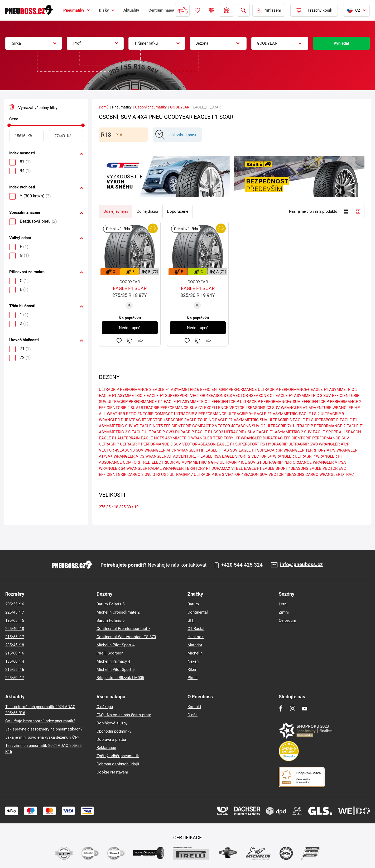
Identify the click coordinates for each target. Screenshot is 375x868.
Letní (283, 604)
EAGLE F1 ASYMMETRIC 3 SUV (303, 396)
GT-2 (156, 475)
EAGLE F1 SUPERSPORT (168, 396)
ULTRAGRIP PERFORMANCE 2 (319, 426)
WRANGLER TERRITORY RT (187, 468)
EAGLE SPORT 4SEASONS (285, 468)
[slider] (9, 125)
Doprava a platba (111, 739)
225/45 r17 (15, 612)
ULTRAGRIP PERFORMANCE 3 (125, 390)
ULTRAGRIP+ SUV (240, 432)
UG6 (165, 475)
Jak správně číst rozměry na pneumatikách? (44, 729)
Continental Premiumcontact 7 (123, 629)
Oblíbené (197, 10)
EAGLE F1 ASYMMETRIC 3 (122, 396)
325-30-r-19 (129, 507)
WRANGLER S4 (112, 468)
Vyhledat (341, 43)
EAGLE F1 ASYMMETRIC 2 (187, 402)
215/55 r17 (15, 637)
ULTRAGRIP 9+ (240, 414)
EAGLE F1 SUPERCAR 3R (261, 450)
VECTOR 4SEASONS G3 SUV (255, 408)
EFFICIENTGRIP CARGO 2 (121, 475)
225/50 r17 (15, 678)
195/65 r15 (15, 620)
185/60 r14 (15, 661)
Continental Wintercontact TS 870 (126, 637)
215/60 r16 (15, 653)
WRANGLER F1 (329, 456)
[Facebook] (281, 708)
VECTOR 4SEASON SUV (246, 475)
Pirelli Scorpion (110, 653)
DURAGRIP (184, 432)
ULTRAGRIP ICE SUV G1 (241, 462)
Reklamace (106, 748)
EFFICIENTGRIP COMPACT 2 (189, 426)
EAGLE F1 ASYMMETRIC (276, 414)
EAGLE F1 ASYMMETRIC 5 (334, 390)
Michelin (195, 653)
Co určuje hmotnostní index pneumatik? (40, 721)
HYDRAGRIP (277, 444)
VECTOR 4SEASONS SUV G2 (240, 426)
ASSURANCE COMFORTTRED (125, 462)
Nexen (193, 661)
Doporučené (178, 211)
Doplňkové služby (112, 723)
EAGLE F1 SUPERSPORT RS (241, 444)
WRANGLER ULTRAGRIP (294, 456)
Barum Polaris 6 (110, 620)
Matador (195, 645)
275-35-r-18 (109, 507)
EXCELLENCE (216, 408)
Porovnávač (211, 10)
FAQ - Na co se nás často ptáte (124, 715)
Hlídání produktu (140, 341)
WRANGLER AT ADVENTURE (306, 408)
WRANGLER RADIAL (144, 468)
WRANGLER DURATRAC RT (123, 420)
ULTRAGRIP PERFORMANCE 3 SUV (151, 444)
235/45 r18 (15, 645)
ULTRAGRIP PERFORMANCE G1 (135, 402)
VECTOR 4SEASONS (165, 420)
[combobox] (34, 43)
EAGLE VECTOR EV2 (328, 468)
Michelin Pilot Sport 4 (116, 645)
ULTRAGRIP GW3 (303, 444)
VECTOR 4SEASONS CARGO (293, 475)
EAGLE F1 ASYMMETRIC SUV (241, 420)
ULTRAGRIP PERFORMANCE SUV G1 (171, 408)
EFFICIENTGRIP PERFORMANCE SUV (316, 438)
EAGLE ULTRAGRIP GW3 (153, 432)
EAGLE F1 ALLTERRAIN (119, 438)
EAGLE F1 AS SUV (222, 450)
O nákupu (105, 707)
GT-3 (215, 462)
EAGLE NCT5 (151, 426)
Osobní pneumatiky (151, 107)
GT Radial (196, 629)
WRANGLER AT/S (129, 456)
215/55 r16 (15, 670)
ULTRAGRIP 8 (280, 420)
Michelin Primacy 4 (113, 661)
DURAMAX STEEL (227, 468)
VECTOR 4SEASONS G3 (211, 396)
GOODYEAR (180, 107)
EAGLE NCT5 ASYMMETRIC (165, 438)
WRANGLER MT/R (160, 450)
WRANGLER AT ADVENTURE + (172, 456)
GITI (191, 620)
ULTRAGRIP (109, 444)
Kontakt (194, 707)
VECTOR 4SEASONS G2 (254, 396)
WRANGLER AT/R (334, 444)
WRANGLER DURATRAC (262, 438)
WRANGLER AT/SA (329, 462)
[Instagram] (293, 708)
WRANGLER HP (191, 450)
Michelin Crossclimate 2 (118, 612)
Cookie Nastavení (112, 772)
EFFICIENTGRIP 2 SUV (119, 408)
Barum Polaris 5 (110, 604)
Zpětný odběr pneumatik (118, 756)
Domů (104, 107)
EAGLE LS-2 (309, 414)
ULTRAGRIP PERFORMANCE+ (284, 390)
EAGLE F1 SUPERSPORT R (316, 420)
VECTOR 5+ (262, 456)
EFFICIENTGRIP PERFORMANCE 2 (331, 402)
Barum (193, 604)
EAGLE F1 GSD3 (209, 432)
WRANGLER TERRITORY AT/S (309, 450)
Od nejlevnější (116, 211)
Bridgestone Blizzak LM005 (120, 678)
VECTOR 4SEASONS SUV (121, 450)
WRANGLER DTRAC (337, 475)
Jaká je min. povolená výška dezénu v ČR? (42, 737)
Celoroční (287, 620)
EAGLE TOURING (199, 420)
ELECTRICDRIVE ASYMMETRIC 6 (181, 462)
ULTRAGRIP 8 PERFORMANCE (200, 414)
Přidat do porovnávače (130, 341)
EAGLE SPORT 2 (236, 456)
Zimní (284, 612)
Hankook (196, 637)
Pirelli (193, 678)
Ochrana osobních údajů (118, 764)
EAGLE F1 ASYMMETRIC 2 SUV (284, 432)
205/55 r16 (15, 604)
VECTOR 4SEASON (199, 444)
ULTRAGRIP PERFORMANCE (287, 462)
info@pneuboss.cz (301, 565)
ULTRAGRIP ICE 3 (209, 475)
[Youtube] (304, 708)
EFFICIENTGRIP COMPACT (150, 414)
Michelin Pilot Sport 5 (116, 670)
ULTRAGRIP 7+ (279, 426)
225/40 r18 (15, 629)
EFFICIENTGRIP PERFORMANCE (229, 390)
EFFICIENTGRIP (225, 402)
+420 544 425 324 (242, 565)
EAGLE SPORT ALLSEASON (337, 432)
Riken (192, 670)
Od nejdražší (147, 211)
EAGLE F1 (253, 468)
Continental (198, 612)
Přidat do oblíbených (119, 341)
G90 (148, 475)
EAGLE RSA (211, 456)
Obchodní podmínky (114, 731)
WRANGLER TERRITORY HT (215, 438)
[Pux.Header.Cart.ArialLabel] (314, 10)
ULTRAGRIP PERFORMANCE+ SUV (270, 402)
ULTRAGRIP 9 (332, 414)
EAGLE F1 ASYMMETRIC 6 (176, 390)
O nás (193, 715)
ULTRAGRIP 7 (181, 475)
